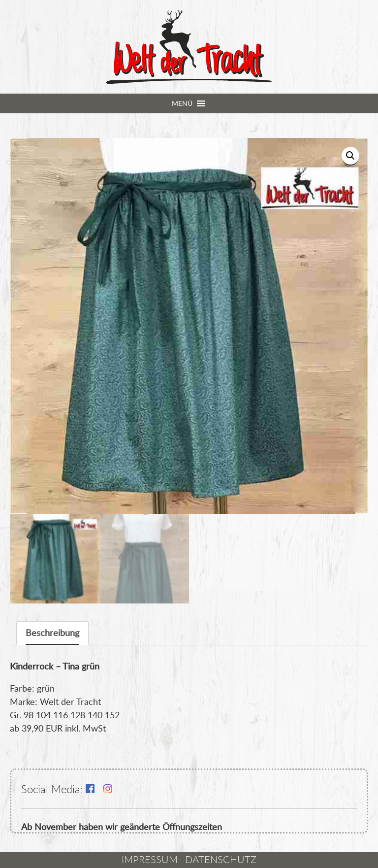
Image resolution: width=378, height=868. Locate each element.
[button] (182, 103)
